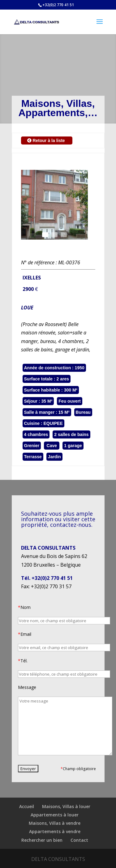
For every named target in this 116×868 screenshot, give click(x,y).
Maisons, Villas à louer (66, 806)
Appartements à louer (55, 815)
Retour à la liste (47, 140)
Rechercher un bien (42, 840)
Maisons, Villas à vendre (55, 823)
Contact (79, 840)
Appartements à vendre (55, 831)
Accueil (27, 806)
